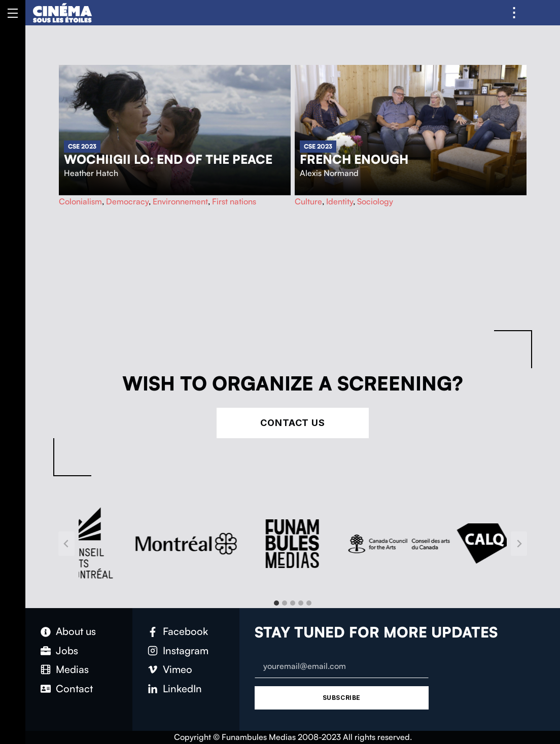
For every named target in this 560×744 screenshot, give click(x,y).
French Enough (354, 159)
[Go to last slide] (66, 544)
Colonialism (80, 201)
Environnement (180, 201)
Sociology (375, 201)
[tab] (276, 603)
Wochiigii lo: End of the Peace (168, 159)
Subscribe (342, 698)
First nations (234, 201)
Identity (340, 201)
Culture (308, 201)
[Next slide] (519, 544)
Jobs (67, 650)
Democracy (127, 201)
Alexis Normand (329, 173)
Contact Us (293, 423)
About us (76, 631)
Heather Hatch (91, 173)
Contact (74, 688)
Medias (72, 669)
